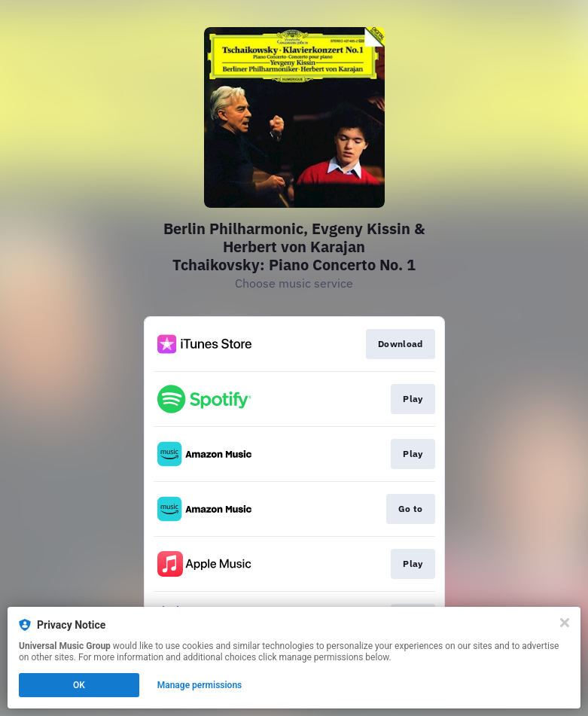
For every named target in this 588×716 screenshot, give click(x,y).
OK (79, 685)
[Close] (565, 623)
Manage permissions (200, 685)
